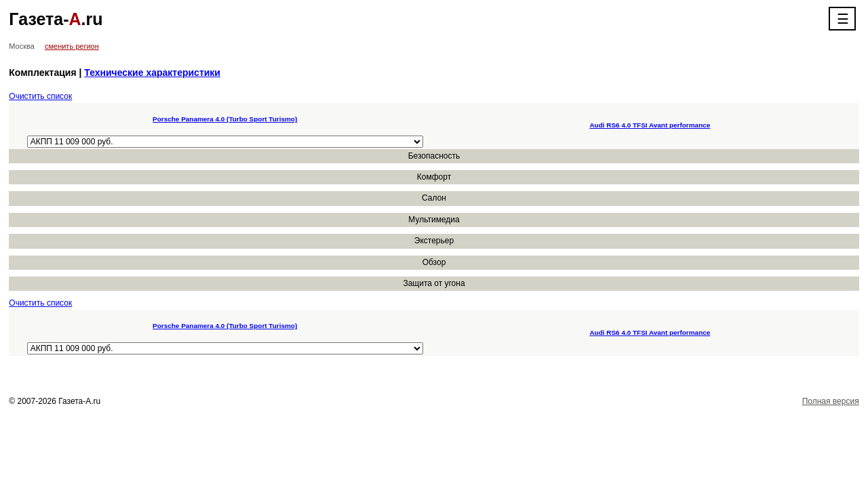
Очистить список (40, 96)
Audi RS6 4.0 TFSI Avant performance (650, 125)
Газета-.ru (56, 19)
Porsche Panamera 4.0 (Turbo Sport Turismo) (225, 119)
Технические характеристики (152, 73)
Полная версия (831, 401)
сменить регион (72, 46)
